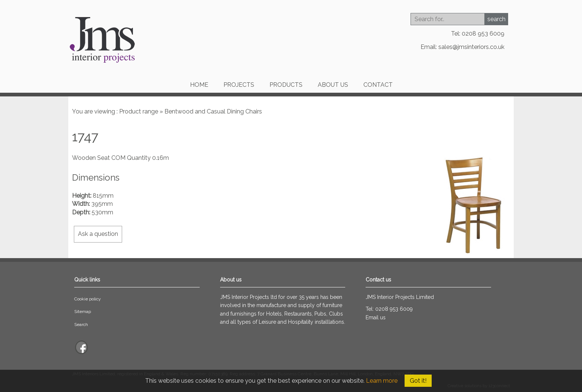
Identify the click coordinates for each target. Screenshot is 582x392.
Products (286, 85)
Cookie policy (88, 299)
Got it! (418, 381)
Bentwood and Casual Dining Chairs (213, 111)
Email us (376, 317)
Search (81, 325)
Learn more (382, 381)
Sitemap (83, 312)
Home (199, 85)
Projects (239, 85)
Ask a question (98, 234)
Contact (378, 85)
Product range (139, 111)
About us (333, 85)
